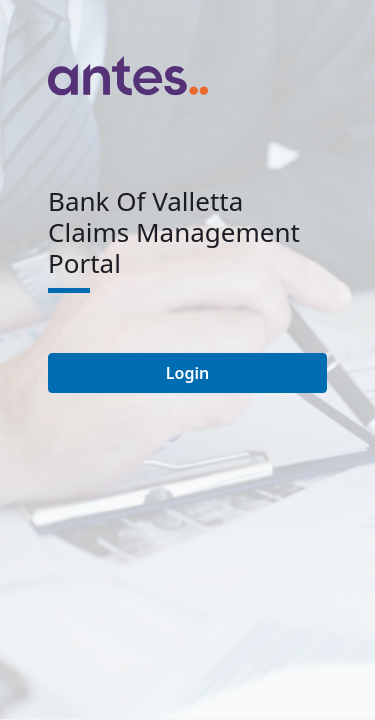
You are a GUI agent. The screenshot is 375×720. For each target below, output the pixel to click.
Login (187, 373)
